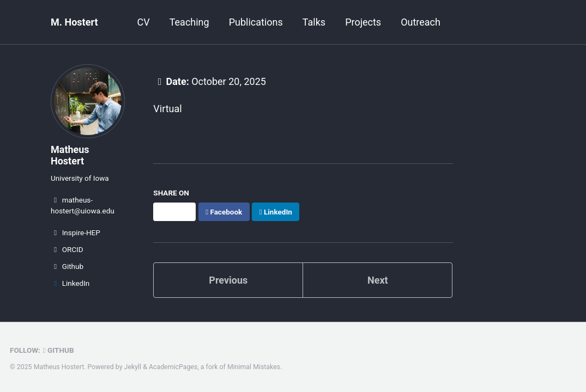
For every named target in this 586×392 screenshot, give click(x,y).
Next (378, 280)
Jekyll (133, 367)
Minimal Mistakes (254, 367)
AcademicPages (173, 367)
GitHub (59, 350)
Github (67, 266)
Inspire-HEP (75, 232)
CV (144, 22)
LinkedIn (70, 283)
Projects (363, 22)
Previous (228, 280)
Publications (256, 22)
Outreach (421, 22)
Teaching (189, 22)
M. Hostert (74, 22)
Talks (314, 22)
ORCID (67, 249)
